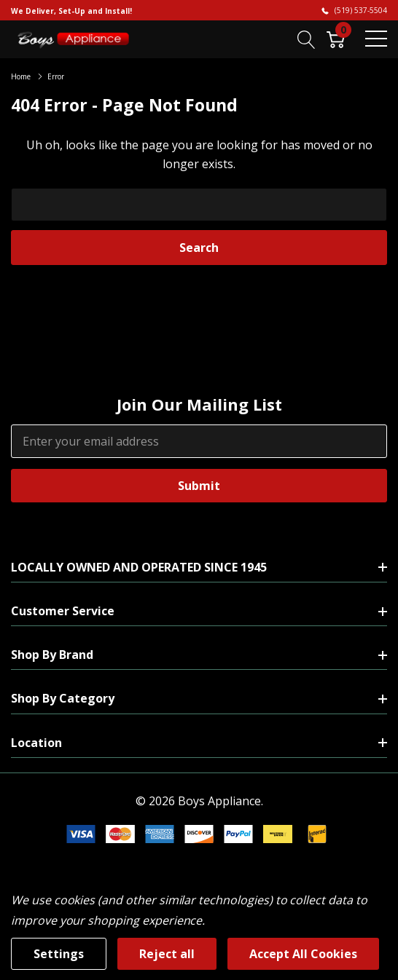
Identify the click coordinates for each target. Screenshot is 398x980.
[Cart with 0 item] (336, 39)
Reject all (167, 954)
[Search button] (307, 39)
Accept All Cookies (303, 954)
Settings (59, 954)
